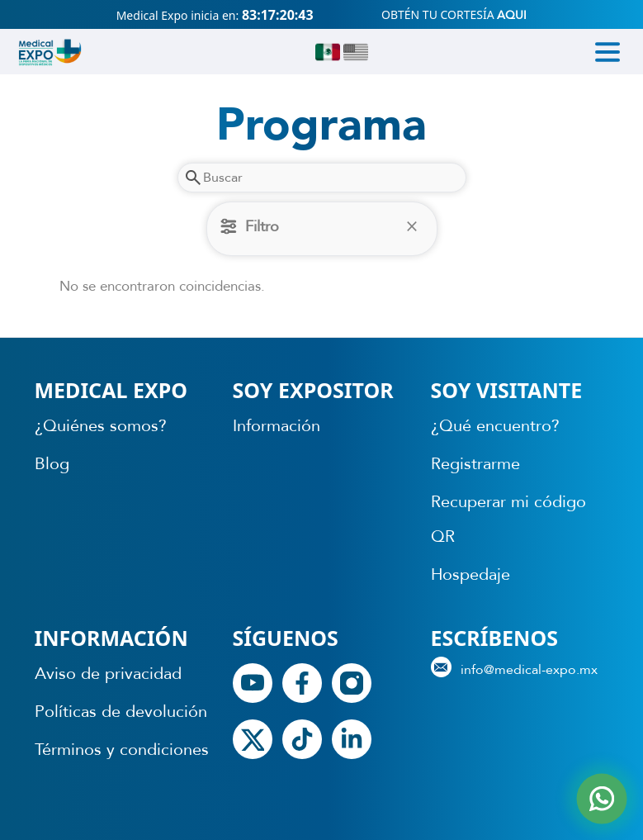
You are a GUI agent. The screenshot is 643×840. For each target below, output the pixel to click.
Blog (52, 464)
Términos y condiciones (122, 750)
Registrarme (475, 464)
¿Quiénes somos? (101, 426)
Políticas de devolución (121, 712)
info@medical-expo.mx (514, 668)
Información (277, 426)
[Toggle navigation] (608, 52)
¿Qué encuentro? (495, 426)
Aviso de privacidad (108, 674)
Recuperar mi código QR (508, 519)
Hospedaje (470, 574)
